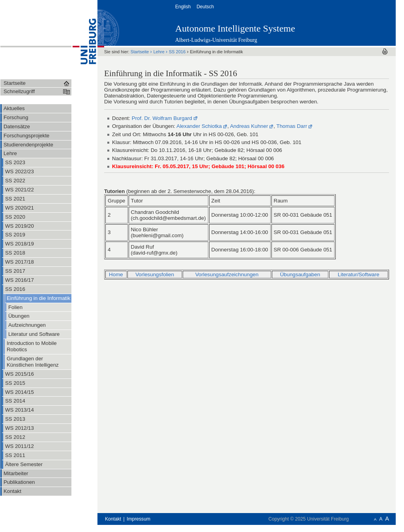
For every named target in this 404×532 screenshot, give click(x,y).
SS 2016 (178, 52)
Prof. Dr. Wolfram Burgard (162, 118)
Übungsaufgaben (300, 274)
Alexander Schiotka (199, 126)
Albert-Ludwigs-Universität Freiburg (216, 40)
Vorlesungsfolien (155, 274)
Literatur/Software (358, 274)
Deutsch (206, 7)
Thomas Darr (292, 126)
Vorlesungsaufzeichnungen (227, 274)
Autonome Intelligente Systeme (235, 28)
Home (116, 274)
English (184, 7)
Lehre (160, 52)
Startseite (140, 52)
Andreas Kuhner (249, 126)
